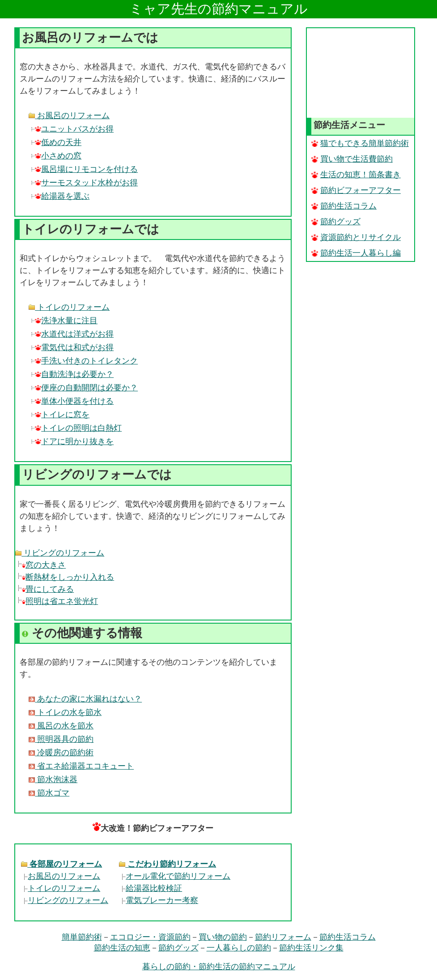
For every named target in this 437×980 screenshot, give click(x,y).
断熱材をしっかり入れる (68, 577)
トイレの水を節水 (65, 712)
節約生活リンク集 (311, 948)
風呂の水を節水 (61, 726)
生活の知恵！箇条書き (356, 175)
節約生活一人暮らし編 (356, 253)
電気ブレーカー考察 (159, 900)
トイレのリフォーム (69, 307)
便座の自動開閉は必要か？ (86, 388)
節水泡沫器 (53, 779)
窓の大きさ (44, 565)
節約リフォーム (283, 937)
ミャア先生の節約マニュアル (218, 9)
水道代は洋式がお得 (74, 334)
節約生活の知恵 (122, 948)
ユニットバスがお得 (74, 129)
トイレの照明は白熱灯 (78, 428)
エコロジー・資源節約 (150, 937)
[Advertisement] (361, 73)
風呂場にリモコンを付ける (86, 169)
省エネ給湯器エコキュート (81, 766)
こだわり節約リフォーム (168, 864)
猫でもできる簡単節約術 (360, 143)
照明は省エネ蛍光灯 (60, 601)
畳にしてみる (48, 589)
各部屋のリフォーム (62, 864)
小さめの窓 (58, 156)
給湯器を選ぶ (62, 196)
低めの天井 (58, 142)
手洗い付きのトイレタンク (86, 361)
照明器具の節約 (61, 739)
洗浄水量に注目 (66, 321)
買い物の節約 (223, 937)
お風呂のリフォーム (69, 116)
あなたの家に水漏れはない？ (85, 699)
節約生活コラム (344, 206)
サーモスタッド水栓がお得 (86, 183)
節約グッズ (336, 222)
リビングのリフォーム (60, 553)
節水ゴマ (49, 793)
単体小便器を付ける (74, 401)
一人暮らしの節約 (239, 948)
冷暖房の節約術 (61, 753)
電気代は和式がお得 (74, 347)
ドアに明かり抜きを (74, 441)
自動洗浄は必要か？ (74, 374)
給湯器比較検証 (151, 888)
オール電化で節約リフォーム (175, 876)
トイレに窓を (62, 415)
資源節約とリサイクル (356, 237)
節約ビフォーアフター (356, 190)
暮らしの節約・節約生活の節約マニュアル (219, 967)
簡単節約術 (82, 937)
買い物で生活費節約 (352, 159)
